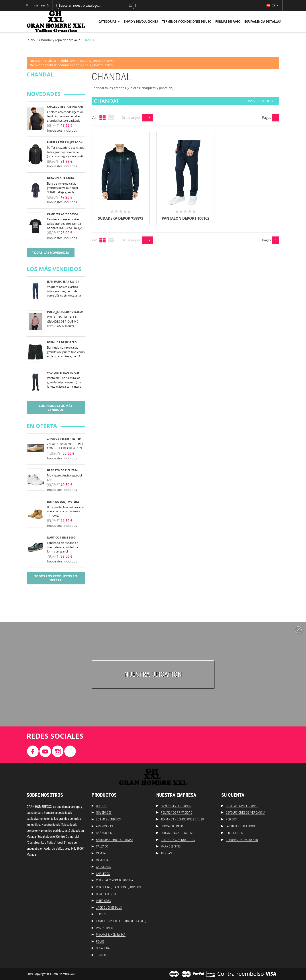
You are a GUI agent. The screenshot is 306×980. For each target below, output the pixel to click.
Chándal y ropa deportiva (115, 880)
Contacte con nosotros (178, 840)
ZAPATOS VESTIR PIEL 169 (64, 439)
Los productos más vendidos (56, 408)
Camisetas (103, 860)
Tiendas (166, 853)
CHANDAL (40, 75)
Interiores (103, 901)
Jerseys (102, 914)
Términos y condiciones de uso (187, 21)
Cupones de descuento (242, 840)
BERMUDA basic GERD (62, 342)
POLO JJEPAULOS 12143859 (65, 312)
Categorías (108, 21)
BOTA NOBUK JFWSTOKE (63, 502)
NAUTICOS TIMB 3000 (61, 538)
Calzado (102, 846)
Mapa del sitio (171, 846)
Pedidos (231, 819)
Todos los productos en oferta (56, 578)
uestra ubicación (155, 674)
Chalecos (103, 874)
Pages (267, 117)
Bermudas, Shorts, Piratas (115, 840)
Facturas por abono (240, 826)
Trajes (101, 955)
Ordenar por (131, 117)
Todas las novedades (51, 253)
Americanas (104, 826)
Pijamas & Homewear (111, 935)
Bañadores (104, 833)
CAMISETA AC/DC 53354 (62, 214)
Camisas (102, 853)
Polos (100, 941)
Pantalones (104, 928)
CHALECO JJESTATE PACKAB (65, 107)
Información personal (242, 806)
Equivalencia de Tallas (263, 21)
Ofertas (102, 806)
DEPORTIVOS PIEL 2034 (62, 470)
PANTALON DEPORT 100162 (185, 218)
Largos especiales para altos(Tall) (121, 921)
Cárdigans (103, 867)
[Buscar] (96, 5)
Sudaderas (104, 948)
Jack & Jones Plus (109, 908)
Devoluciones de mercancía (245, 812)
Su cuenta (233, 795)
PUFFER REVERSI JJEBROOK (65, 142)
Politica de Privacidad (177, 812)
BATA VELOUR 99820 (60, 178)
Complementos (107, 894)
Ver (94, 117)
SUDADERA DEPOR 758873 (121, 218)
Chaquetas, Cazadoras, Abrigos (118, 887)
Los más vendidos (108, 819)
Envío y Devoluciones (141, 21)
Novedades (104, 812)
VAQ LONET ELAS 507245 (63, 373)
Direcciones (234, 833)
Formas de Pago (228, 21)
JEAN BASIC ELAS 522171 (63, 282)
